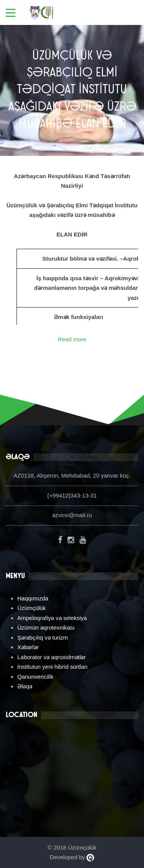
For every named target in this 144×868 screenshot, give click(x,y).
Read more (72, 339)
